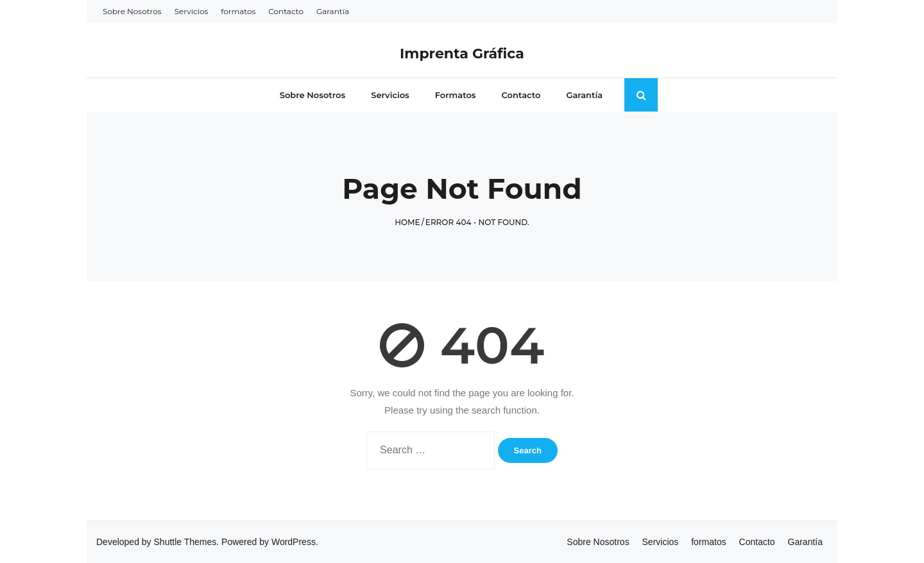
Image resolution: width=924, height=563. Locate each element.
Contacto (286, 11)
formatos (238, 11)
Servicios (192, 11)
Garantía (333, 11)
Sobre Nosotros (132, 11)
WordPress (294, 542)
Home (407, 222)
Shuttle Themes (185, 542)
